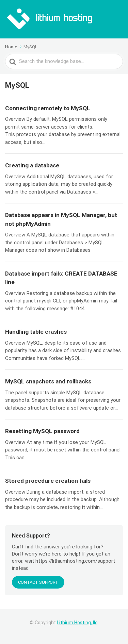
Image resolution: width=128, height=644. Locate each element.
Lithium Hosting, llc (77, 623)
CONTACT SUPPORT (38, 582)
